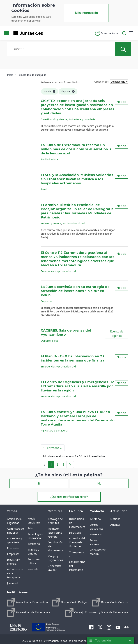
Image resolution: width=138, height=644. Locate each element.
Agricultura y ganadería (82, 119)
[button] (107, 33)
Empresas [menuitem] (13, 554)
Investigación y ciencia (54, 119)
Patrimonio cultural (74, 223)
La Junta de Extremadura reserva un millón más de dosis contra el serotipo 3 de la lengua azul (76, 149)
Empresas (47, 301)
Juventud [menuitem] (12, 583)
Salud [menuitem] (31, 528)
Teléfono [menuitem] (95, 519)
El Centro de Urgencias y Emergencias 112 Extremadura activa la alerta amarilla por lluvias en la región (77, 386)
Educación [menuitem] (13, 548)
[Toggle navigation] (48, 33)
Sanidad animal (50, 159)
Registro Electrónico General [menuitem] (55, 533)
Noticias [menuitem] (115, 519)
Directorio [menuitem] (75, 533)
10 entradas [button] (54, 449)
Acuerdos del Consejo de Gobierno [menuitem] (77, 542)
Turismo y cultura (51, 223)
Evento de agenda (117, 334)
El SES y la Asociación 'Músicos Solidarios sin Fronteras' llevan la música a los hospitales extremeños (77, 179)
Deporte (46, 341)
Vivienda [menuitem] (33, 569)
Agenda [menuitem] (115, 525)
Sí (39, 483)
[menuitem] (27, 602)
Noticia (121, 102)
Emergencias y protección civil (58, 271)
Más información (86, 13)
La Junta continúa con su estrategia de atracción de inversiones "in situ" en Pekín (75, 291)
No (99, 483)
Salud (44, 189)
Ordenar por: (102, 82)
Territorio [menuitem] (34, 544)
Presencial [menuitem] (96, 534)
